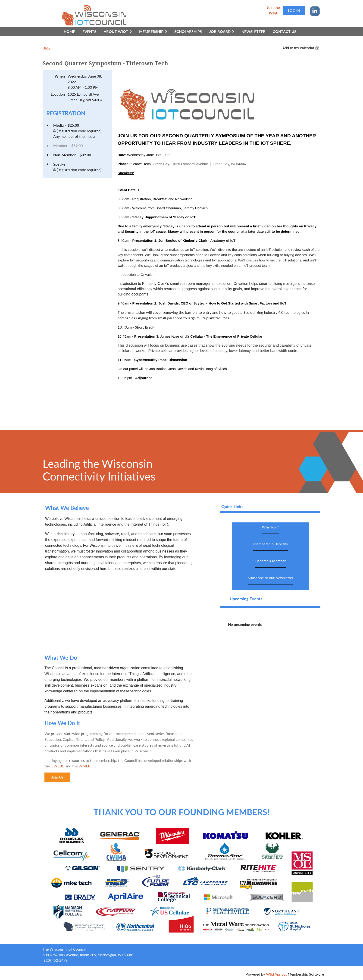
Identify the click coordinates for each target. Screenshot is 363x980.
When (60, 76)
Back (47, 48)
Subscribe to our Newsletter (271, 580)
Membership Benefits (271, 546)
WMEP (84, 766)
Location (58, 94)
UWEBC (58, 766)
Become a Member (271, 563)
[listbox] (301, 48)
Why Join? (270, 529)
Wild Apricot (276, 974)
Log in (294, 10)
